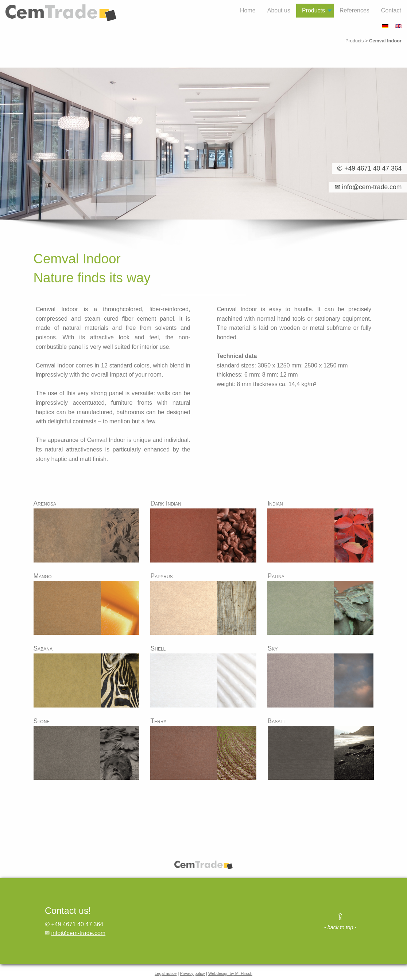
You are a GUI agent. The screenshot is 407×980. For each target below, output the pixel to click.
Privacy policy (192, 973)
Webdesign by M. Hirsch (230, 973)
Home (248, 10)
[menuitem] (248, 11)
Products (313, 10)
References (354, 10)
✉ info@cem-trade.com (365, 187)
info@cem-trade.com (78, 933)
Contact (391, 10)
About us (279, 10)
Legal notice (166, 973)
